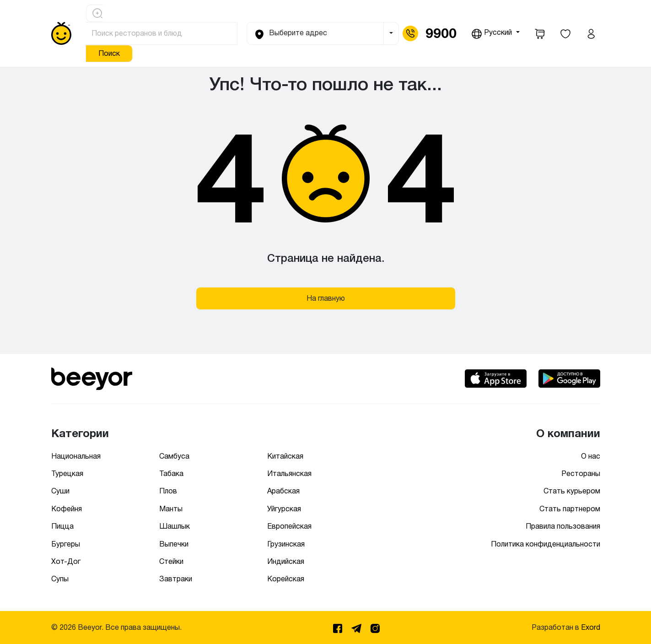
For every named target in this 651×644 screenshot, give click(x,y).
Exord (591, 627)
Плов (168, 491)
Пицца (62, 526)
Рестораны (581, 474)
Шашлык (175, 526)
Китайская (285, 456)
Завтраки (176, 579)
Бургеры (66, 544)
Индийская (286, 561)
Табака (171, 474)
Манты (171, 509)
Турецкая (67, 474)
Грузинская (286, 544)
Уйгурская (284, 509)
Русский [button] (492, 34)
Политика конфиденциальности (546, 544)
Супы (60, 579)
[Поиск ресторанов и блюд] (162, 33)
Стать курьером (572, 491)
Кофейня (67, 509)
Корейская (286, 579)
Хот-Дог (66, 561)
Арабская (283, 491)
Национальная (76, 456)
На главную (326, 298)
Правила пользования (563, 526)
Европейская (289, 526)
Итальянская (289, 474)
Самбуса (174, 456)
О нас (591, 456)
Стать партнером (570, 509)
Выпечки (174, 544)
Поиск (109, 53)
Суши (60, 491)
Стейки (171, 561)
